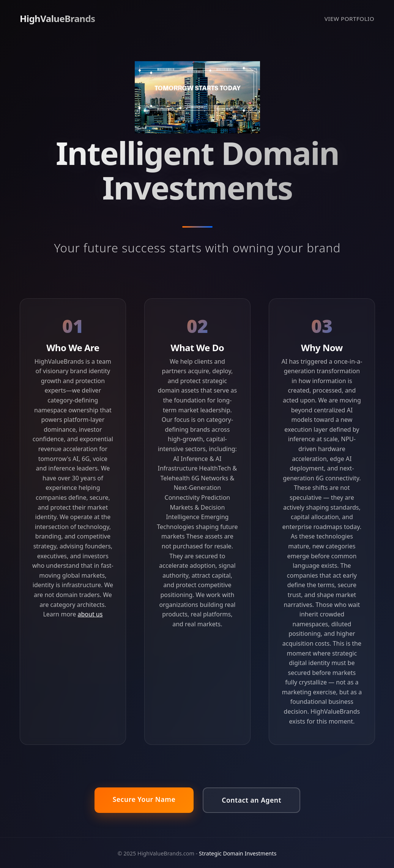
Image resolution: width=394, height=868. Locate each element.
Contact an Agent (251, 800)
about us (90, 614)
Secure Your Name (144, 799)
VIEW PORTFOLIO (349, 19)
